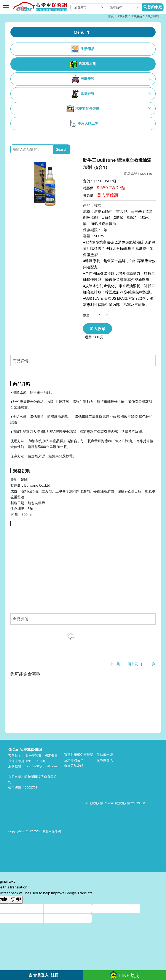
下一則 (150, 664)
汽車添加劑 (152, 16)
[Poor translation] (16, 900)
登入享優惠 (108, 195)
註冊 (55, 975)
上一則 (115, 664)
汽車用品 (136, 16)
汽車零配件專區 (83, 109)
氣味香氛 (83, 94)
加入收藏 (97, 329)
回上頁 (133, 664)
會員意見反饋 (74, 765)
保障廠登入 (105, 760)
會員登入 (41, 975)
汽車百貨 (122, 16)
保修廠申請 (105, 755)
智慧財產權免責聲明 (79, 755)
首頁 (111, 16)
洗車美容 (83, 79)
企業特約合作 (74, 760)
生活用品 (83, 49)
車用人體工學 (83, 124)
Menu (79, 32)
